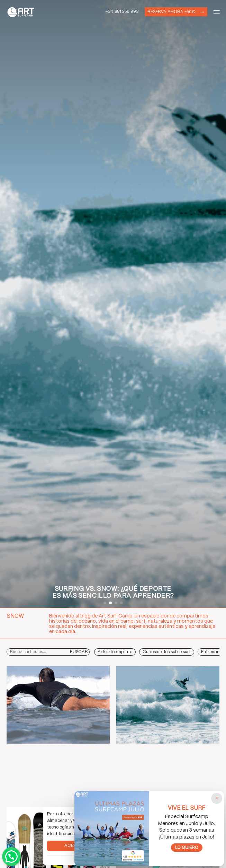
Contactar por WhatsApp (11, 857)
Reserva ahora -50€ (171, 12)
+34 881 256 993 (122, 12)
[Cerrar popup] (217, 798)
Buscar (79, 652)
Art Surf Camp (23, 12)
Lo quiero (187, 848)
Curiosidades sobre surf (167, 652)
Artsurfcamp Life (115, 652)
